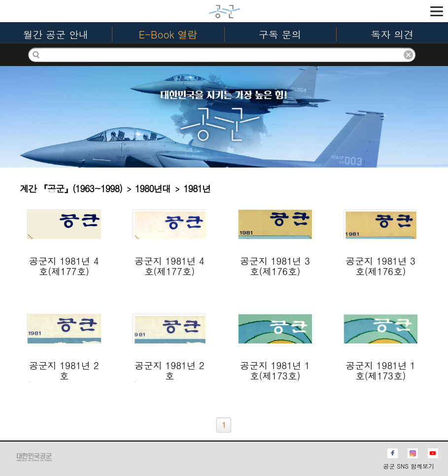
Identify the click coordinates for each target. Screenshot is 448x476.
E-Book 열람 (168, 34)
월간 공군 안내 (55, 34)
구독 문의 (280, 34)
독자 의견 (393, 34)
